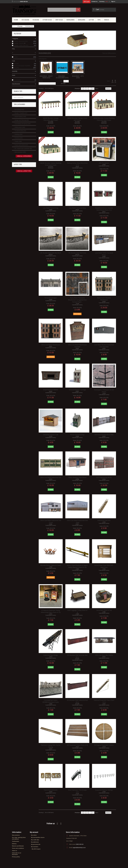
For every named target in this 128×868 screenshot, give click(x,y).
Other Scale (47, 20)
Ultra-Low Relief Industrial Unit (51, 478)
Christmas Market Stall (51, 435)
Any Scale (59, 20)
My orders (34, 835)
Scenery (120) (19, 138)
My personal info (36, 844)
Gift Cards (87, 2)
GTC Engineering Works (104, 478)
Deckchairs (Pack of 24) (104, 610)
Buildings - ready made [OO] (46, 77)
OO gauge (25, 20)
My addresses (35, 842)
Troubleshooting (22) (20, 131)
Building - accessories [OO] (62, 77)
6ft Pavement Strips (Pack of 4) (77, 745)
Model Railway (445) (20, 117)
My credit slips (35, 840)
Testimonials (16, 841)
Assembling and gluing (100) (23, 124)
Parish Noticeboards (51, 790)
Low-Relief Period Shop (51, 208)
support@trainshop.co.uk (79, 848)
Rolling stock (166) (20, 127)
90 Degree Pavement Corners (104, 745)
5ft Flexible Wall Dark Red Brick (51, 253)
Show (61, 81)
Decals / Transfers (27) (21, 113)
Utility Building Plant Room (77, 478)
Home (16, 20)
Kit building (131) (19, 110)
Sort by (41, 81)
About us (14, 851)
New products (16, 835)
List (115, 81)
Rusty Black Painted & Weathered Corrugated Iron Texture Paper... (77, 300)
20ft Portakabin (104, 163)
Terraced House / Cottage (77, 390)
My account (34, 832)
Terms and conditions (18, 848)
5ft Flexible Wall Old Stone (77, 253)
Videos (107, 20)
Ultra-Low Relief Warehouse (51, 345)
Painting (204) (19, 134)
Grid (112, 81)
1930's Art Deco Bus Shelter (104, 655)
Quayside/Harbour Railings (104, 790)
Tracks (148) (18, 141)
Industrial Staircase (104, 520)
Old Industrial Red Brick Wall (104, 435)
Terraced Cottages (51, 298)
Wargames (70, 20)
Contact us (94, 1)
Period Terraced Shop (77, 435)
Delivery (14, 844)
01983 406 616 (80, 844)
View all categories (24, 156)
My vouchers (35, 847)
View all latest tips (24, 171)
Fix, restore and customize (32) (23, 149)
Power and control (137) (21, 145)
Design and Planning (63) (22, 120)
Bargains (82, 20)
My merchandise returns (38, 837)
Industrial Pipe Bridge (51, 655)
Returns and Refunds (18, 846)
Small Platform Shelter (51, 390)
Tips (99, 20)
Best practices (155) (20, 152)
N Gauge (36, 20)
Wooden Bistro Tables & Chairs (51, 565)
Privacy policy (16, 857)
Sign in (113, 1)
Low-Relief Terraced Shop (77, 208)
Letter (91, 20)
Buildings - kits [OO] (78, 77)
